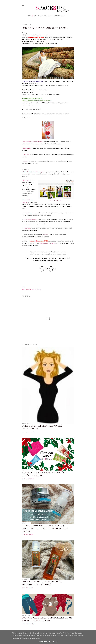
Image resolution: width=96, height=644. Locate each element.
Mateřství (42, 16)
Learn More (45, 642)
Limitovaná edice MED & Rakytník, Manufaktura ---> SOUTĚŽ (42, 583)
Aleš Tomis (26, 181)
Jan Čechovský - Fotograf (31, 219)
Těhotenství (56, 16)
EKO (36, 16)
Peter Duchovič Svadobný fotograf (33, 172)
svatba (29, 289)
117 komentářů (30, 432)
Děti (48, 16)
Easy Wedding (27, 148)
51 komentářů (30, 588)
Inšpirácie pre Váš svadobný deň (33, 142)
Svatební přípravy (36, 289)
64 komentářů (30, 479)
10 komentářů (30, 624)
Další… (64, 16)
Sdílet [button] (23, 287)
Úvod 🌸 (30, 16)
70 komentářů (30, 535)
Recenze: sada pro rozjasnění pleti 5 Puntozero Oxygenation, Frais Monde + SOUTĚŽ (45, 528)
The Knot (26, 155)
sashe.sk (45, 235)
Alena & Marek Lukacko (30, 213)
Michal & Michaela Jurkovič (56, 201)
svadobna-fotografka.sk (47, 243)
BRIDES (25, 161)
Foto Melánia (27, 228)
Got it (55, 642)
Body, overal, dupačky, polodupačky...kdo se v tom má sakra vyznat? (47, 619)
